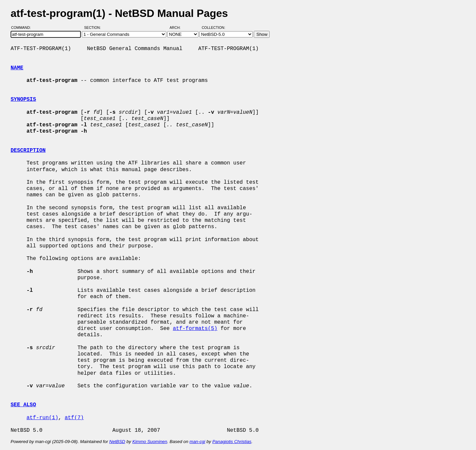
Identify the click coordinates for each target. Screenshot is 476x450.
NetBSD (117, 442)
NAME (17, 68)
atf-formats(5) (195, 329)
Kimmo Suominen (150, 442)
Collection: (213, 28)
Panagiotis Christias (232, 442)
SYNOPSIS (23, 99)
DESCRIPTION (28, 151)
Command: (23, 28)
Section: (94, 28)
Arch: (178, 28)
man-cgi (197, 442)
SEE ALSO (23, 405)
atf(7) (74, 418)
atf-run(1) (42, 418)
